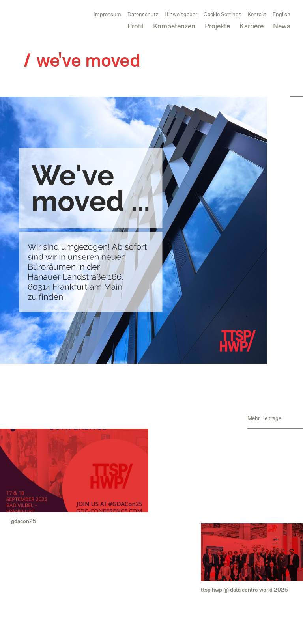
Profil (136, 26)
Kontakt (257, 14)
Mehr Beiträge (264, 418)
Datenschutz (143, 14)
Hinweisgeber (181, 14)
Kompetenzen (174, 26)
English (281, 14)
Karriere (252, 26)
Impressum (107, 14)
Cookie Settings (223, 14)
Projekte (217, 26)
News (282, 26)
